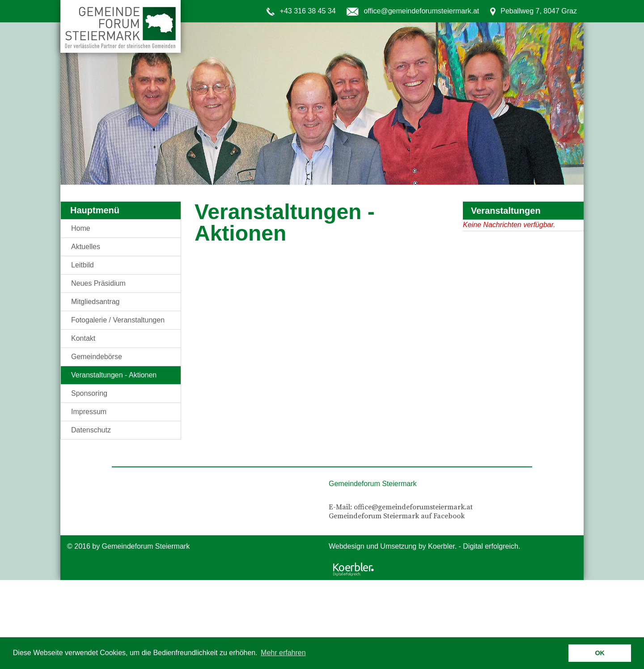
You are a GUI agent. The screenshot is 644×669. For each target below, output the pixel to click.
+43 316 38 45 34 (308, 11)
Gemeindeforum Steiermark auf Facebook (397, 516)
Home (81, 228)
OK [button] (600, 653)
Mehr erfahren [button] (283, 653)
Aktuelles (86, 247)
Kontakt (83, 338)
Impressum (89, 412)
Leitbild (83, 265)
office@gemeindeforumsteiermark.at (421, 11)
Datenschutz (91, 430)
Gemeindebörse (97, 357)
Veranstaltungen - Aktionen (114, 375)
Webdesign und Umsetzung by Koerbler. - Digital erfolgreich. (424, 546)
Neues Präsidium (98, 283)
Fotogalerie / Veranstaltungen (118, 320)
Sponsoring (89, 393)
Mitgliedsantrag (95, 302)
